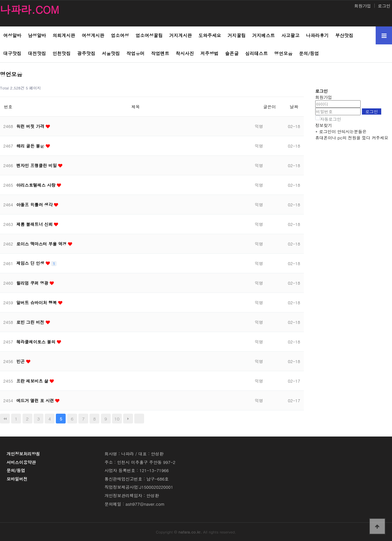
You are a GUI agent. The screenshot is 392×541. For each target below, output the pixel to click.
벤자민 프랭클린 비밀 (37, 165)
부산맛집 (344, 35)
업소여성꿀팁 (149, 35)
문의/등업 (309, 53)
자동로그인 (331, 119)
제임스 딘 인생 (31, 263)
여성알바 (12, 35)
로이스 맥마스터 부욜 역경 (42, 244)
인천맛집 (62, 53)
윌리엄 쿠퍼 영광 (33, 283)
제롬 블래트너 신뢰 (35, 224)
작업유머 (135, 53)
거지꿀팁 (237, 35)
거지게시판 (180, 35)
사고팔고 (290, 35)
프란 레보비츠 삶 (33, 381)
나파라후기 (317, 35)
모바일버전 (17, 479)
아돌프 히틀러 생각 (35, 205)
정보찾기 (324, 125)
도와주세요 (210, 35)
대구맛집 (12, 53)
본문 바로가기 (0, 0)
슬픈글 (232, 53)
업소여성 (120, 35)
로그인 (384, 6)
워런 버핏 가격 (31, 126)
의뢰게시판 (64, 35)
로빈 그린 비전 (31, 322)
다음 (128, 419)
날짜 (294, 107)
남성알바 (37, 35)
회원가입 (362, 6)
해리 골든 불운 (31, 146)
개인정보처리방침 (23, 454)
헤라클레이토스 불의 (37, 342)
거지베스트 (263, 35)
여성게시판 (93, 35)
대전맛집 (37, 53)
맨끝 (139, 419)
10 (117, 419)
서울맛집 (111, 53)
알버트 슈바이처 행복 (37, 302)
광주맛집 (86, 53)
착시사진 (185, 53)
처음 (5, 419)
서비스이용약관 (21, 462)
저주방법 (210, 53)
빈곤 (21, 361)
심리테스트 (257, 53)
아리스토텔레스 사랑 (37, 185)
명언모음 (283, 53)
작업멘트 (160, 53)
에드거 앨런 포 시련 (36, 400)
